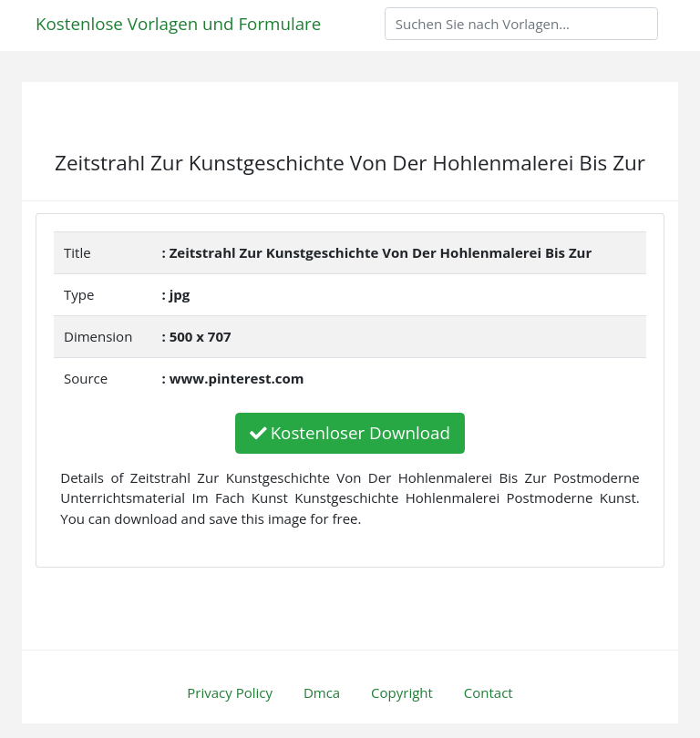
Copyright (402, 692)
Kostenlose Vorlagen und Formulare (178, 23)
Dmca (322, 692)
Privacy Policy (230, 692)
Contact (489, 692)
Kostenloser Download (350, 432)
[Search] (521, 24)
